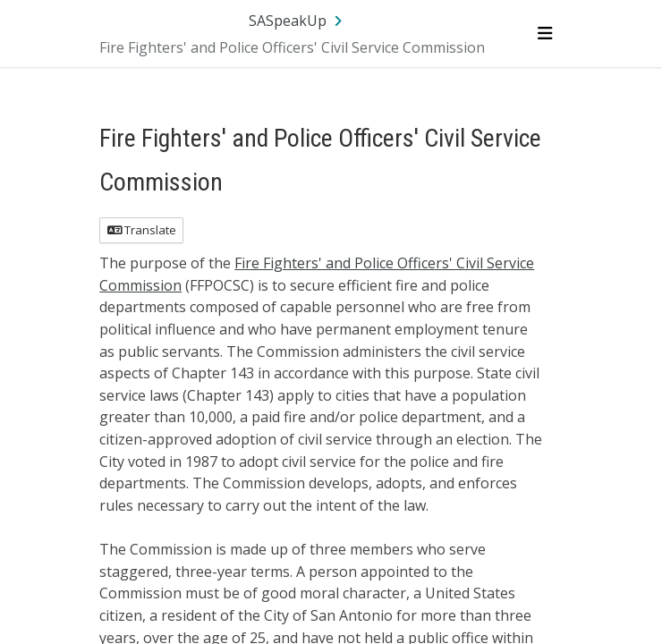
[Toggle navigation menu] (544, 33)
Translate (142, 230)
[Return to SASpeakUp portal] (297, 21)
